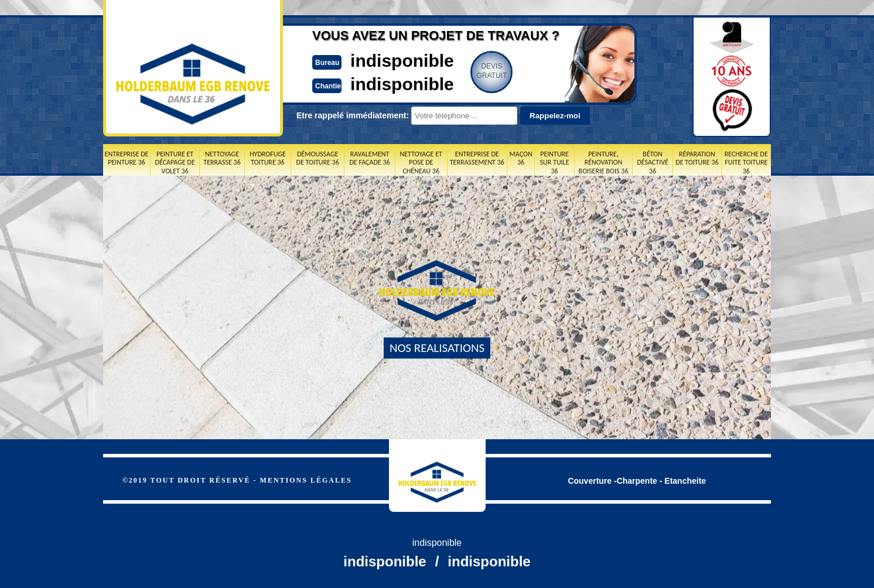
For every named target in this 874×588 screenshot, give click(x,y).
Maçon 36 (521, 158)
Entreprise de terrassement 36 (477, 158)
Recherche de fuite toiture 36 (746, 163)
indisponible (402, 61)
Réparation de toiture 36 (697, 158)
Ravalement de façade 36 (369, 158)
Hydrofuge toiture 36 (268, 158)
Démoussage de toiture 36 (318, 158)
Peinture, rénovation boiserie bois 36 (604, 163)
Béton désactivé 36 (652, 163)
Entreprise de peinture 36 (127, 158)
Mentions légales (306, 480)
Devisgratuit (491, 71)
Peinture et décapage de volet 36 (175, 163)
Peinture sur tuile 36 (555, 163)
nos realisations (437, 348)
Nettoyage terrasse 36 (222, 158)
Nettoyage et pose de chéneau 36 (421, 163)
